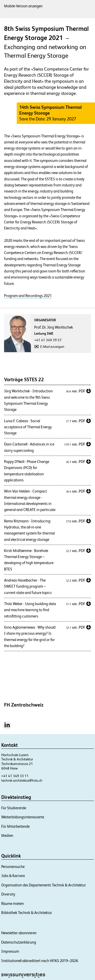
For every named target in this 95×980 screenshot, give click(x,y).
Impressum (10, 951)
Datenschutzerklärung (19, 942)
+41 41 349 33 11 (15, 776)
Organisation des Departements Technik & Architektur (44, 885)
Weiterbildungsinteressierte (23, 817)
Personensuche (13, 867)
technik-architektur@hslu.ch (22, 780)
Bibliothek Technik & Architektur (27, 913)
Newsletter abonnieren (19, 933)
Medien (7, 835)
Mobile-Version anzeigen (23, 6)
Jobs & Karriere (13, 876)
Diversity (8, 894)
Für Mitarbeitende (15, 826)
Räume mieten (13, 903)
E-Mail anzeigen (52, 347)
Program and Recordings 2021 (28, 296)
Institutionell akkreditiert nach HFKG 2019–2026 (40, 961)
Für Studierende (14, 808)
